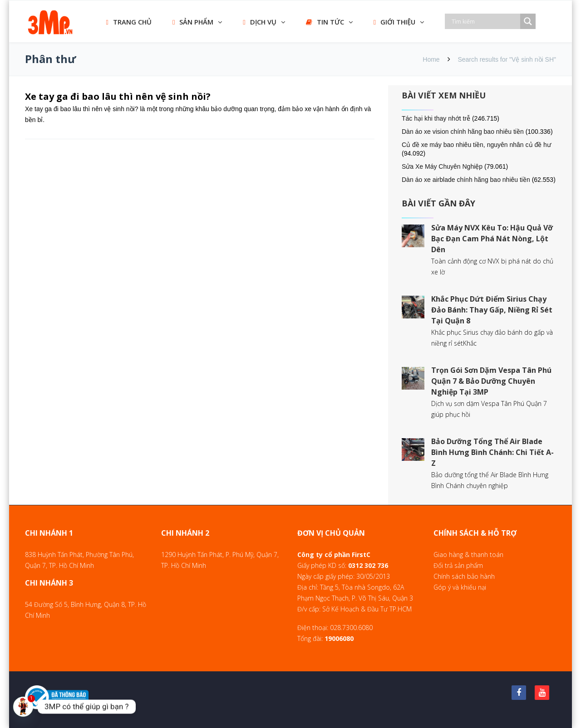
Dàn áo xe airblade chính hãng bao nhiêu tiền (466, 180)
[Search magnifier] (528, 21)
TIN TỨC (325, 22)
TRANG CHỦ (129, 22)
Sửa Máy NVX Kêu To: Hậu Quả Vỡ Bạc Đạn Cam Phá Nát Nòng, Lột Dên (492, 239)
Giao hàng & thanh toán (468, 555)
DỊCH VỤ (259, 22)
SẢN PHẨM (193, 22)
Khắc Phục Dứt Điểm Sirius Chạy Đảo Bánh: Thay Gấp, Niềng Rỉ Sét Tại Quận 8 (492, 310)
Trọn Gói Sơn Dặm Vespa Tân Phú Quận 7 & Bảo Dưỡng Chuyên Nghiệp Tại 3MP (491, 381)
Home (431, 59)
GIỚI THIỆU (394, 22)
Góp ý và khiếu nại (460, 587)
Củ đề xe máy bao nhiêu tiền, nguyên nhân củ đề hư (476, 145)
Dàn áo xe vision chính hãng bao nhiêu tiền (463, 132)
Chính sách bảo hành (464, 576)
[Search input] (485, 21)
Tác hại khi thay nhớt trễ (436, 118)
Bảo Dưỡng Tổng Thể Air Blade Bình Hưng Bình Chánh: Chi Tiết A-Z (492, 452)
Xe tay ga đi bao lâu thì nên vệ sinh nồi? (118, 96)
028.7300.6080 (351, 628)
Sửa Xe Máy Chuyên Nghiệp (442, 166)
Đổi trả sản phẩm (458, 565)
